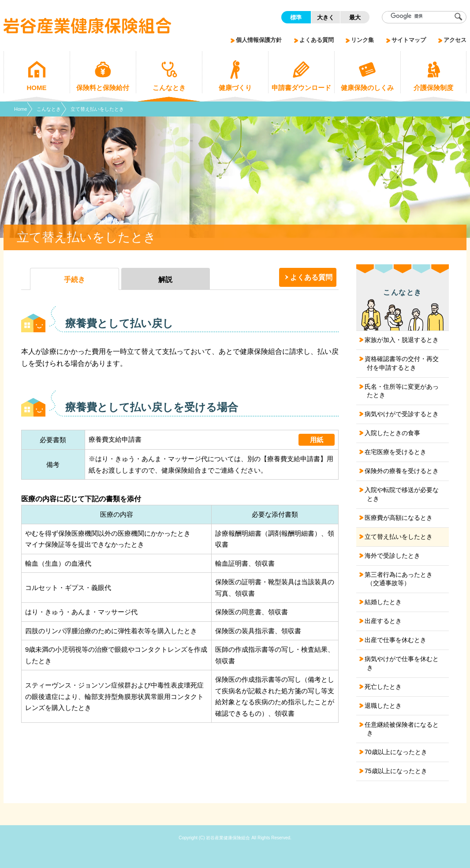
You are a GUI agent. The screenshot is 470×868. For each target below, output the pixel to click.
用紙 (317, 440)
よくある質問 (311, 277)
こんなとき (49, 109)
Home (21, 109)
